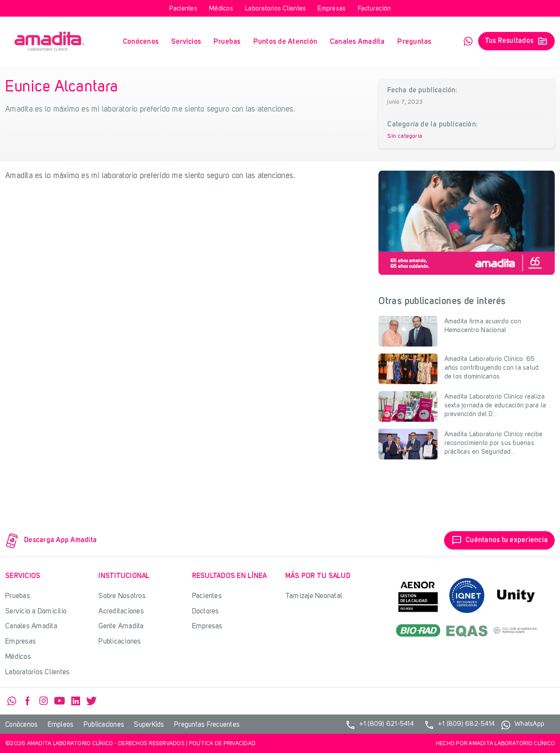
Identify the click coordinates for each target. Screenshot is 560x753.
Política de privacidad (222, 744)
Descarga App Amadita (51, 541)
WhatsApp (468, 41)
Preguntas (414, 42)
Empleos (61, 725)
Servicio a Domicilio (36, 611)
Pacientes (183, 9)
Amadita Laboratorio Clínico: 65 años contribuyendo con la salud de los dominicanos (492, 368)
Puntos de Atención (285, 42)
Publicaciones (120, 642)
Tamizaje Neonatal (314, 596)
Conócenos (141, 42)
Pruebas (227, 42)
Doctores (206, 611)
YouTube (59, 701)
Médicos (221, 9)
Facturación (374, 9)
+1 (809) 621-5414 (379, 725)
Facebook (28, 701)
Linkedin (76, 701)
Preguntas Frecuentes (207, 725)
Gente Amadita (121, 626)
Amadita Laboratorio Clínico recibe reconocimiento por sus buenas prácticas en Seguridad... (494, 443)
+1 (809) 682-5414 (459, 725)
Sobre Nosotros (122, 596)
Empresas (332, 9)
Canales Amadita (357, 42)
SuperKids (149, 725)
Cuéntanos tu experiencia (499, 540)
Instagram (44, 701)
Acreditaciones (121, 611)
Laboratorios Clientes (275, 9)
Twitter (91, 701)
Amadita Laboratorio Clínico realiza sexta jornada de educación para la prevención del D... (495, 406)
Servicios (186, 42)
